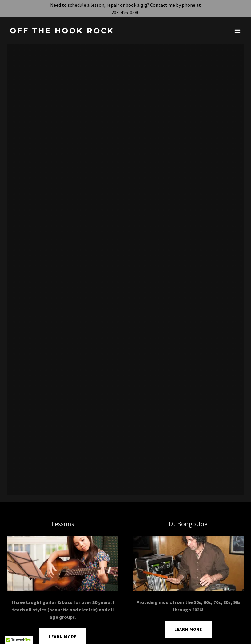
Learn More (188, 629)
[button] (237, 31)
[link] (62, 31)
